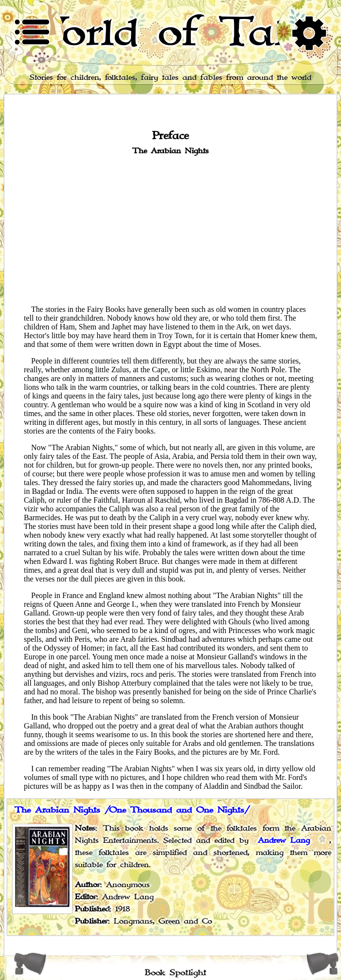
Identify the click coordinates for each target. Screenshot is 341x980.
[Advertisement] (170, 229)
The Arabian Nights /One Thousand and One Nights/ (132, 810)
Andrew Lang (284, 841)
